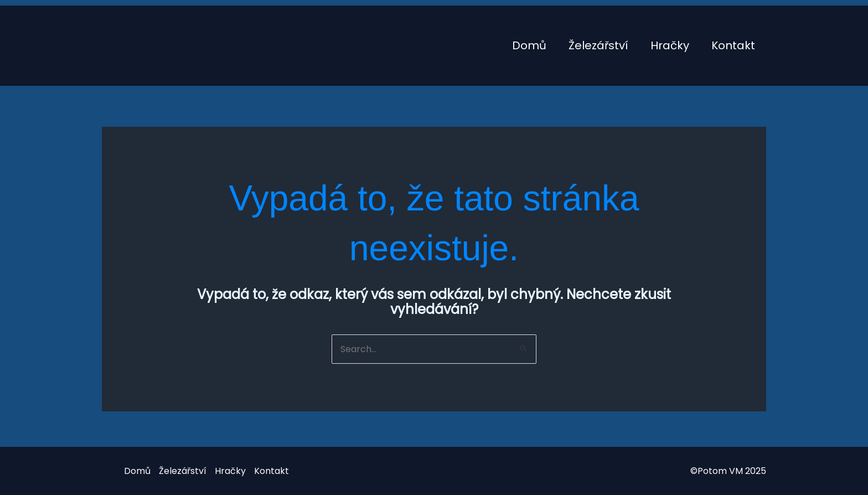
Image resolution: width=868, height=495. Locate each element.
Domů (529, 45)
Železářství (598, 45)
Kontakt (733, 45)
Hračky (670, 45)
